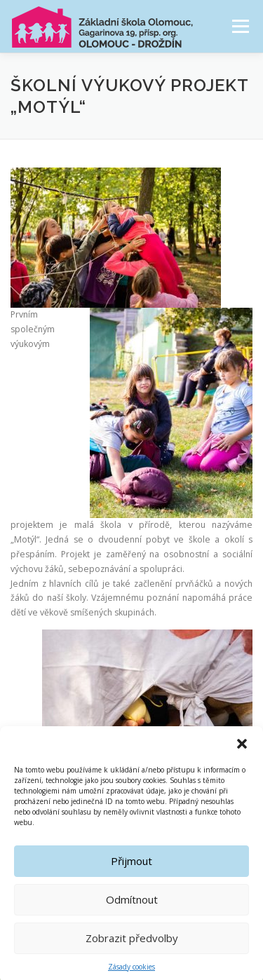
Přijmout (131, 870)
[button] (242, 752)
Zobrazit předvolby (132, 947)
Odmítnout (132, 908)
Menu (240, 26)
